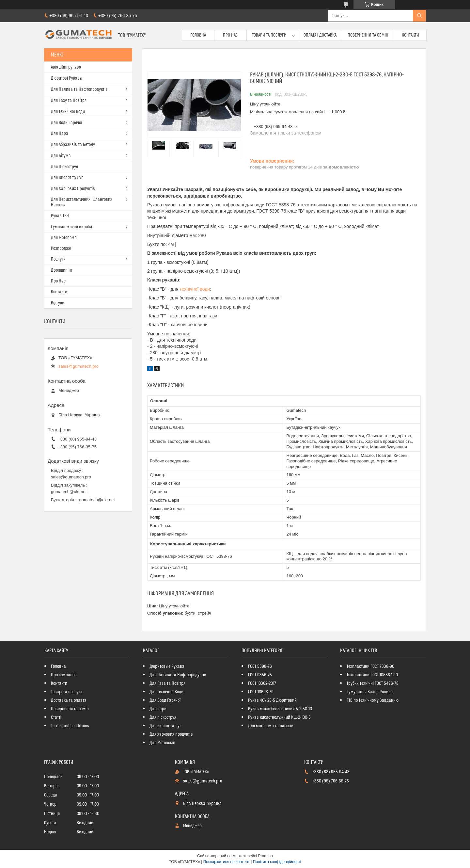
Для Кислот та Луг (67, 178)
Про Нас (230, 35)
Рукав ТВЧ (60, 216)
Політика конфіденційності (277, 862)
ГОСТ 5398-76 (260, 667)
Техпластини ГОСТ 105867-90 (372, 675)
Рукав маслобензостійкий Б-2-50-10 (280, 709)
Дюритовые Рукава (167, 667)
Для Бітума (61, 156)
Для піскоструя (163, 717)
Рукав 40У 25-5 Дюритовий (272, 700)
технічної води (195, 289)
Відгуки (58, 303)
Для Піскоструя (64, 167)
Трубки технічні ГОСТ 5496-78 (373, 683)
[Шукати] (419, 16)
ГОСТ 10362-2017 (262, 683)
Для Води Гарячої (67, 123)
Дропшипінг (62, 270)
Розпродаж (61, 249)
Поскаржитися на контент (227, 862)
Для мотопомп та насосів (271, 726)
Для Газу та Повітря (69, 101)
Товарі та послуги (67, 692)
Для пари (158, 709)
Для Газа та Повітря (167, 683)
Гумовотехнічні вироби (71, 227)
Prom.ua (266, 856)
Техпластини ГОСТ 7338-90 (370, 667)
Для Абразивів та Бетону (73, 145)
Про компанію (64, 675)
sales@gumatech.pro (78, 366)
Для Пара (60, 134)
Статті (56, 717)
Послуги (58, 259)
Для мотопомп (64, 238)
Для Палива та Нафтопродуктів (79, 89)
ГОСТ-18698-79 (261, 692)
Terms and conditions (70, 726)
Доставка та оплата (69, 700)
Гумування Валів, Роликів (370, 692)
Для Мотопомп (162, 743)
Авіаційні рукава (66, 67)
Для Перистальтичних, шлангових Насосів (82, 202)
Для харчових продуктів (171, 734)
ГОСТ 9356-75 (260, 675)
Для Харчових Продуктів (73, 189)
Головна (198, 35)
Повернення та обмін (368, 35)
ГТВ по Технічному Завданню (373, 700)
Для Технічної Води (68, 112)
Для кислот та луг (165, 726)
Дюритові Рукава (66, 78)
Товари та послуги (269, 35)
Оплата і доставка (320, 35)
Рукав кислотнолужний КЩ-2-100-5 (279, 717)
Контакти (410, 35)
